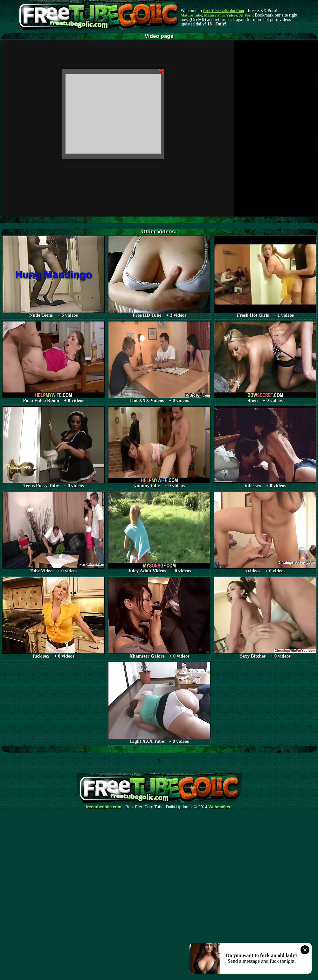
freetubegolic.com (104, 807)
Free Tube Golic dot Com (223, 11)
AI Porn (246, 15)
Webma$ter (220, 807)
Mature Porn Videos (221, 15)
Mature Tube (191, 15)
